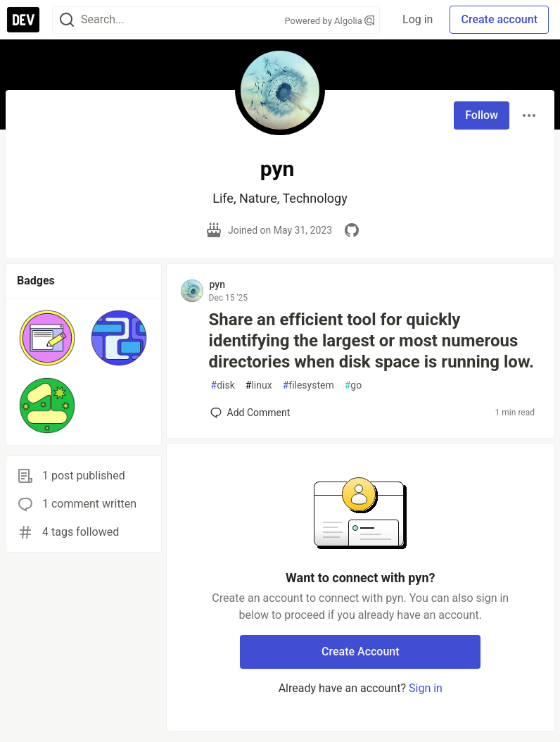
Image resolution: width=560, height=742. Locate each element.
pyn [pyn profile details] (217, 284)
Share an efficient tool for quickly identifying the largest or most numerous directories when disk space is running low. (371, 341)
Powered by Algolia (330, 21)
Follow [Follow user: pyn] (482, 115)
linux (259, 385)
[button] (47, 338)
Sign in (426, 688)
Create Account (361, 652)
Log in (418, 19)
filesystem (308, 385)
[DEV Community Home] (23, 20)
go (353, 385)
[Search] (67, 20)
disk (223, 385)
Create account (499, 19)
